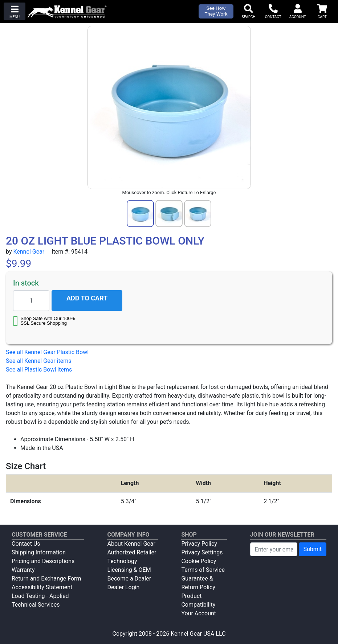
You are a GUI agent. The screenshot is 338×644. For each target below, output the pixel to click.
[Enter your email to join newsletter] (274, 549)
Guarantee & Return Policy (198, 583)
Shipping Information (39, 552)
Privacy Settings (202, 552)
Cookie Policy (199, 561)
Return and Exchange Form (46, 579)
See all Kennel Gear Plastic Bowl (47, 352)
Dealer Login (123, 587)
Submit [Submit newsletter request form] (313, 549)
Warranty (23, 570)
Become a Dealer (129, 579)
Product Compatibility (198, 600)
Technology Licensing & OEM (129, 565)
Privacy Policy (199, 544)
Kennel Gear (29, 252)
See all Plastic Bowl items (39, 370)
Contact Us (26, 544)
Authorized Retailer (132, 552)
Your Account (199, 613)
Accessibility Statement (42, 587)
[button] (15, 11)
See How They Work (216, 11)
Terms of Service (203, 570)
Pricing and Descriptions (43, 561)
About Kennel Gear (131, 544)
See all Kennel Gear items (39, 361)
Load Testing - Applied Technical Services (40, 600)
